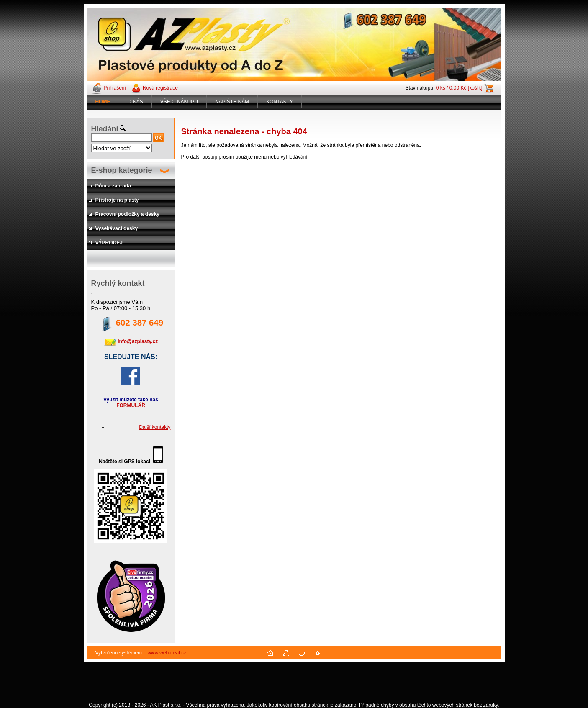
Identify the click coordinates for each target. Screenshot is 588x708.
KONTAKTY (280, 102)
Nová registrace (160, 88)
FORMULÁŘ (131, 405)
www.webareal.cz (167, 653)
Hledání (105, 129)
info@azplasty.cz (138, 341)
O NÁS (135, 102)
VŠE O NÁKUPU (179, 102)
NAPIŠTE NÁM (232, 102)
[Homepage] (103, 102)
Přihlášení (115, 88)
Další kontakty (155, 427)
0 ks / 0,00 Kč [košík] (459, 88)
